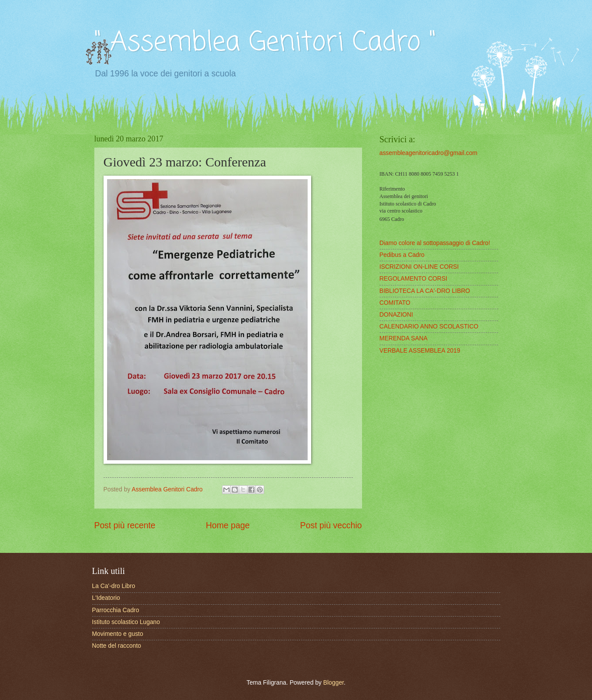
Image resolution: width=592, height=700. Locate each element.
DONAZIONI (396, 315)
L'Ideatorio (106, 598)
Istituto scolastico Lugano (126, 622)
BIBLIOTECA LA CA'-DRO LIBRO (425, 291)
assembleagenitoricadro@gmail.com (429, 153)
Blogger (334, 683)
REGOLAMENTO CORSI (414, 279)
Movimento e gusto (118, 634)
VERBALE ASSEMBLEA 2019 (420, 351)
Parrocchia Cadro (116, 610)
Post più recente (125, 525)
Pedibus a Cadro (402, 255)
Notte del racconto (117, 646)
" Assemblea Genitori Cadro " (265, 43)
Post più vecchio (331, 525)
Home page (228, 525)
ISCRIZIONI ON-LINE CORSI (419, 267)
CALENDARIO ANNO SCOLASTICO (429, 327)
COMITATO (395, 303)
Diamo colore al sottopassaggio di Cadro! (435, 243)
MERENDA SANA (404, 338)
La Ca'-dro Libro (114, 586)
